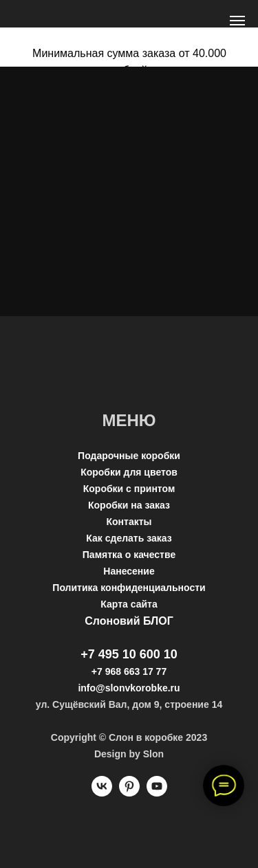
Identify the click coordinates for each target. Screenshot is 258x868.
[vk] (102, 793)
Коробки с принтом (129, 489)
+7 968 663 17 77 (129, 671)
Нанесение (129, 571)
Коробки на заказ (129, 505)
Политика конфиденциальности (129, 588)
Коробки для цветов (129, 472)
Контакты (129, 522)
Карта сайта (129, 604)
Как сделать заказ (129, 538)
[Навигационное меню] (237, 21)
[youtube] (157, 793)
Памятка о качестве (129, 555)
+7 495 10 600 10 (129, 654)
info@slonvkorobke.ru (129, 688)
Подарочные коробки (129, 456)
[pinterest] (129, 793)
